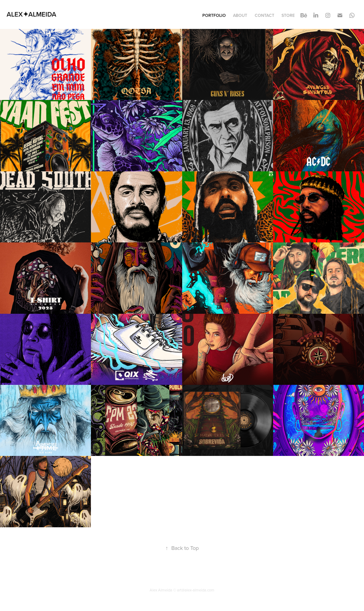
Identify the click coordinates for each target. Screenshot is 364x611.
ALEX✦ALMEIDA (31, 14)
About (240, 15)
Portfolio (214, 15)
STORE (288, 15)
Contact (264, 15)
